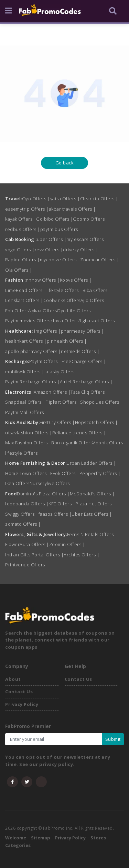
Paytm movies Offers (28, 321)
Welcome (16, 838)
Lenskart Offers (24, 300)
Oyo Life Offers (74, 311)
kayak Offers (21, 219)
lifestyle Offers (64, 290)
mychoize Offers (60, 260)
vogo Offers (20, 250)
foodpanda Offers (27, 504)
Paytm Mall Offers (25, 412)
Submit (113, 739)
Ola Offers (19, 270)
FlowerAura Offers (27, 544)
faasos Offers (55, 514)
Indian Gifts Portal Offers (34, 555)
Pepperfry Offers (100, 473)
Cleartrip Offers (99, 199)
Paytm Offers (45, 361)
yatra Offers (65, 199)
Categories (18, 845)
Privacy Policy (22, 704)
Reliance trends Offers (79, 433)
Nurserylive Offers (50, 483)
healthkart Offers (26, 341)
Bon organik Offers (72, 443)
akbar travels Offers (72, 209)
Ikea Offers (17, 483)
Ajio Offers (92, 300)
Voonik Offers (108, 443)
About (13, 679)
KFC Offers (62, 504)
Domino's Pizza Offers (43, 494)
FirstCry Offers (57, 422)
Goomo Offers (91, 219)
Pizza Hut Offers (95, 504)
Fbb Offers (17, 311)
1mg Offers (47, 331)
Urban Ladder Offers (91, 463)
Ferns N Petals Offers (92, 534)
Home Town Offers (28, 473)
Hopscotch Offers (96, 422)
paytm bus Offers (59, 229)
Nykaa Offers (43, 311)
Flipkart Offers (63, 402)
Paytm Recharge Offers (33, 382)
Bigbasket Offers (96, 321)
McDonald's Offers (92, 494)
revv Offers (49, 250)
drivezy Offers (80, 250)
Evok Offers (65, 473)
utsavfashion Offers (29, 433)
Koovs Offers (76, 280)
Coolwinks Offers (62, 300)
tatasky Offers (61, 372)
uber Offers (52, 239)
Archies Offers (82, 555)
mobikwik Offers (25, 372)
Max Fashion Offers (28, 443)
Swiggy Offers (22, 514)
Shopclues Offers (100, 402)
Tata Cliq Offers (89, 392)
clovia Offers (65, 321)
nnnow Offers (43, 280)
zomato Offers (23, 524)
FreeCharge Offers (84, 361)
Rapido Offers (23, 260)
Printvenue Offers (25, 565)
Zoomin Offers (67, 544)
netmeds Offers (80, 351)
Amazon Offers (52, 392)
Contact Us (19, 692)
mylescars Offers (87, 239)
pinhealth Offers (67, 341)
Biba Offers (97, 290)
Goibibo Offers (55, 219)
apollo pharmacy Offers (33, 351)
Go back (65, 163)
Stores (98, 838)
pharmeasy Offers (83, 331)
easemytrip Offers (27, 209)
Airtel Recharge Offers (86, 382)
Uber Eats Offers (92, 514)
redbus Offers (23, 229)
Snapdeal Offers (25, 402)
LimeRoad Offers (26, 290)
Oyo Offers (36, 199)
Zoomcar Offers (100, 260)
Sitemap (41, 838)
